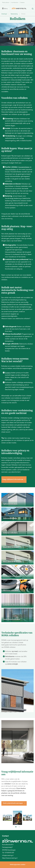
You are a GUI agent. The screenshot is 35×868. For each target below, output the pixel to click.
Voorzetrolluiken (24, 167)
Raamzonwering (14, 14)
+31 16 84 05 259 (9, 853)
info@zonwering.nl (8, 856)
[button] (16, 827)
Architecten (15, 3)
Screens (8, 373)
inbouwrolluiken (11, 170)
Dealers (22, 3)
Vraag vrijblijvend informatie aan (14, 480)
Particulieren (6, 3)
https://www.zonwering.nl (10, 858)
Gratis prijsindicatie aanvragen (13, 803)
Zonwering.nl (4, 14)
